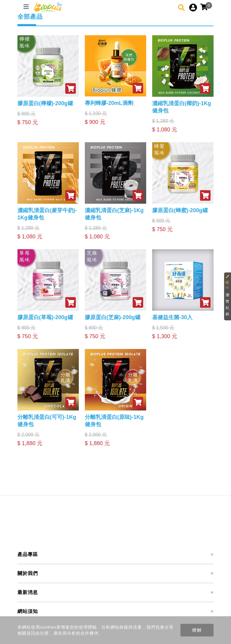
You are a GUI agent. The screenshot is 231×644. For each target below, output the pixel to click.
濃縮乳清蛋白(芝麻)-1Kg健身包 (114, 214)
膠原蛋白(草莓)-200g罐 (45, 317)
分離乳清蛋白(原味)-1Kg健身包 (114, 421)
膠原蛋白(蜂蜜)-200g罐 (180, 210)
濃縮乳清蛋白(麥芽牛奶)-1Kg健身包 (47, 214)
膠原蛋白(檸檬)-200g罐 (45, 103)
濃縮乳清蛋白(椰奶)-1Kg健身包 (182, 107)
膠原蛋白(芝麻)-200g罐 (113, 317)
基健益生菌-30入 (172, 317)
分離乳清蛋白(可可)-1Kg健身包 (47, 421)
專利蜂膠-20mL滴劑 (109, 103)
